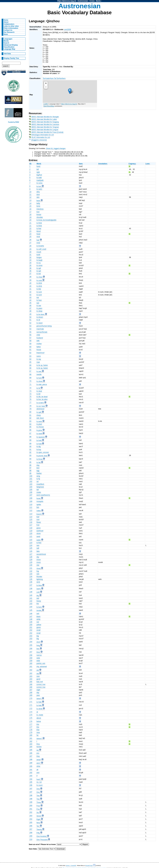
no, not (39, 782)
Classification (9, 47)
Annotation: (103, 164)
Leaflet (46, 104)
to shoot (40, 381)
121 (31, 536)
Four (38, 806)
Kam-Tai (53, 78)
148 (31, 619)
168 (31, 693)
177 (31, 724)
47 (30, 308)
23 (30, 231)
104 (31, 487)
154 (31, 642)
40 (30, 283)
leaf (38, 517)
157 (31, 652)
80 (30, 412)
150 (31, 625)
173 (31, 712)
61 (30, 350)
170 (31, 698)
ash (38, 614)
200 (31, 806)
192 (31, 773)
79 (30, 409)
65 (30, 362)
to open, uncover (43, 452)
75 (30, 397)
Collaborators (9, 24)
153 (31, 636)
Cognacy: (132, 164)
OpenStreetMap (49, 106)
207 (31, 829)
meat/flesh (40, 484)
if (37, 776)
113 (31, 514)
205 (31, 822)
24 (30, 234)
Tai (58, 78)
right (38, 172)
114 (31, 517)
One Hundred (42, 836)
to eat (39, 274)
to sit (38, 320)
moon (39, 560)
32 (30, 257)
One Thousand (42, 840)
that (38, 730)
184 (31, 747)
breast (39, 215)
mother (39, 344)
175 (31, 718)
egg (38, 471)
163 (31, 676)
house (39, 350)
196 (31, 785)
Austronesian (83, 1)
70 (30, 381)
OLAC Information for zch (41, 137)
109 (31, 501)
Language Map (9, 49)
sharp (39, 415)
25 (30, 237)
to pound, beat (42, 456)
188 (31, 759)
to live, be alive (42, 399)
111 (31, 507)
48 (30, 311)
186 (31, 753)
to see (39, 306)
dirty (38, 192)
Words (6, 41)
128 (31, 557)
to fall (39, 463)
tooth (38, 255)
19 (30, 217)
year (38, 695)
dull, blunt (40, 418)
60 (30, 347)
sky (38, 557)
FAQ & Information (11, 28)
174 (31, 715)
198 (31, 795)
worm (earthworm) (43, 495)
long (38, 645)
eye (38, 303)
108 (31, 498)
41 (30, 289)
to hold (39, 440)
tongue (39, 257)
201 (31, 809)
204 (31, 819)
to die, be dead (42, 397)
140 (31, 595)
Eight (39, 819)
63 (30, 356)
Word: (39, 164)
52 (30, 323)
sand (38, 536)
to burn (39, 607)
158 (31, 655)
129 (31, 560)
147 (31, 617)
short (38, 642)
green (39, 627)
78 (30, 406)
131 (31, 568)
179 (31, 733)
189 (31, 763)
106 (31, 492)
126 (31, 551)
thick (38, 652)
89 (30, 440)
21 (30, 223)
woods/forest (41, 554)
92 (30, 452)
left (38, 169)
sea (38, 545)
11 (30, 195)
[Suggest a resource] (39, 140)
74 (30, 394)
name (39, 356)
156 (31, 649)
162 (31, 670)
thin (38, 649)
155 (31, 645)
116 (31, 522)
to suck (39, 292)
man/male (40, 329)
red (38, 622)
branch (39, 514)
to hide (39, 702)
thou (38, 744)
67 (30, 371)
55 (30, 332)
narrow (39, 655)
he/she (39, 747)
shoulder (40, 217)
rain (38, 574)
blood (39, 231)
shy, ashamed (42, 667)
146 (31, 614)
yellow (39, 625)
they (38, 756)
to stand (40, 323)
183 (31, 744)
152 (31, 630)
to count (40, 785)
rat (38, 481)
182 (31, 741)
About (6, 22)
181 (31, 738)
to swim (39, 189)
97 (30, 468)
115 (31, 520)
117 (31, 525)
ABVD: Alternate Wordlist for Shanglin (45, 117)
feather (39, 473)
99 (30, 473)
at (37, 712)
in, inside (40, 715)
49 (30, 314)
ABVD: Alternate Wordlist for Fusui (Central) (47, 132)
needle (39, 374)
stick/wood (40, 409)
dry (38, 596)
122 (31, 540)
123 (31, 543)
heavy (39, 601)
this (38, 724)
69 (30, 378)
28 (30, 246)
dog (38, 465)
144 (31, 607)
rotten (39, 511)
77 (30, 403)
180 (31, 735)
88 (30, 437)
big (38, 636)
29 (30, 249)
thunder (39, 577)
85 (30, 427)
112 (31, 510)
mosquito (40, 501)
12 (30, 197)
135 (31, 579)
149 (31, 622)
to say (39, 359)
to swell (39, 434)
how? (39, 779)
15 (30, 206)
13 (30, 200)
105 (31, 490)
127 (31, 554)
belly (38, 203)
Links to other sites (11, 26)
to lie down (41, 314)
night (38, 690)
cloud (39, 568)
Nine (38, 823)
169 (31, 695)
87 (30, 433)
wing (38, 476)
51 (30, 320)
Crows (92, 1)
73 (30, 391)
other (39, 766)
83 (30, 421)
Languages (8, 39)
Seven (39, 816)
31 (30, 255)
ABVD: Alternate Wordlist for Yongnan (45, 127)
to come (40, 183)
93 (30, 455)
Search (6, 43)
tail (38, 490)
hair (38, 240)
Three (39, 802)
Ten (38, 826)
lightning (40, 579)
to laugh (40, 260)
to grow (39, 430)
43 (30, 298)
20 (30, 220)
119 (31, 531)
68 (30, 374)
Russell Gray (89, 866)
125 (31, 548)
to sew (39, 371)
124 (31, 545)
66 (30, 365)
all (37, 770)
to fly (38, 479)
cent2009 (67, 30)
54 (30, 329)
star (38, 565)
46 (30, 306)
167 (31, 690)
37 (30, 274)
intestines (40, 209)
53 (30, 326)
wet (38, 598)
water (39, 540)
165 (31, 682)
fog (38, 571)
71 (30, 384)
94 (30, 459)
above (39, 718)
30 (30, 252)
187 (31, 756)
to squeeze (41, 437)
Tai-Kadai (46, 78)
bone (38, 206)
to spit (39, 268)
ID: (31, 164)
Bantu (98, 1)
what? (39, 760)
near (38, 733)
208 (31, 833)
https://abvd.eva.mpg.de (67, 1)
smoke (39, 610)
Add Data (7, 54)
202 (31, 812)
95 (30, 462)
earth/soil (40, 531)
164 (31, 679)
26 (30, 240)
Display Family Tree (11, 58)
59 (30, 344)
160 (31, 663)
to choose (40, 427)
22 (30, 229)
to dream (40, 317)
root (38, 520)
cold (38, 592)
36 (30, 268)
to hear (39, 300)
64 (30, 359)
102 (31, 481)
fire (38, 604)
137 (31, 585)
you (38, 753)
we (38, 750)
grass (39, 528)
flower (39, 522)
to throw (40, 459)
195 (31, 782)
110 (31, 505)
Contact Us (8, 30)
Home (6, 20)
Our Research (9, 32)
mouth (39, 252)
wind (38, 582)
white (39, 619)
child (38, 335)
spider (39, 505)
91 (30, 450)
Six (38, 813)
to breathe (40, 246)
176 (31, 721)
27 (30, 243)
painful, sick (41, 663)
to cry (39, 263)
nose (38, 243)
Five (38, 809)
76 (30, 399)
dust (38, 195)
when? (39, 699)
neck (38, 237)
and (38, 773)
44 (30, 300)
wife (38, 341)
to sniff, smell (41, 249)
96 (30, 465)
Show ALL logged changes (56, 148)
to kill (39, 394)
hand (38, 166)
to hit (38, 388)
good (38, 679)
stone (39, 534)
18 (30, 215)
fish (38, 507)
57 (30, 338)
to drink (39, 283)
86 (30, 430)
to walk (39, 178)
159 (31, 658)
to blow (39, 585)
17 (30, 212)
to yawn (39, 308)
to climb (39, 709)
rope (38, 362)
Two (38, 796)
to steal (39, 391)
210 (31, 839)
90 (30, 447)
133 (31, 574)
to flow (39, 543)
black (39, 617)
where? (39, 739)
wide (38, 658)
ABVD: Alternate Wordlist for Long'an (45, 130)
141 (31, 598)
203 (31, 816)
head (38, 234)
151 (31, 627)
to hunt (39, 378)
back (38, 201)
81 (30, 415)
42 (30, 292)
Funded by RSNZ (14, 122)
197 (31, 789)
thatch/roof (40, 353)
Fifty (38, 833)
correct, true (41, 684)
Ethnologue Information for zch (43, 135)
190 (31, 766)
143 (31, 604)
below (39, 721)
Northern (62, 78)
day (38, 693)
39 (30, 280)
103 (31, 484)
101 (31, 479)
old (38, 670)
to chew (39, 277)
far (38, 735)
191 (31, 770)
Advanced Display (11, 45)
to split (39, 412)
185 (31, 750)
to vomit (40, 266)
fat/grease (40, 487)
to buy (39, 450)
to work (39, 421)
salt (38, 548)
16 (30, 209)
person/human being (44, 326)
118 (31, 528)
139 (31, 592)
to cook (39, 280)
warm (39, 589)
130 (31, 565)
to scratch (40, 403)
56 (30, 335)
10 (30, 192)
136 (31, 582)
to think (39, 223)
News (6, 34)
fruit (38, 525)
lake (38, 551)
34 (30, 263)
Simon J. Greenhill (71, 866)
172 (31, 709)
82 (30, 418)
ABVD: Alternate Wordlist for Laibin (44, 119)
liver (38, 212)
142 (31, 601)
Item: (81, 164)
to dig (39, 447)
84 (30, 424)
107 (31, 495)
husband (40, 338)
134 (31, 577)
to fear (39, 229)
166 (31, 684)
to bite (39, 289)
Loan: (148, 164)
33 (30, 260)
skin (38, 197)
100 (31, 476)
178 (31, 730)
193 (31, 776)
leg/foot (39, 175)
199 (31, 802)
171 (31, 702)
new (38, 676)
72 (30, 388)
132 (31, 571)
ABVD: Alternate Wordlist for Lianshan (45, 125)
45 (30, 303)
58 (30, 341)
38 (30, 277)
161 (31, 667)
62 (30, 353)
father (39, 347)
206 (31, 826)
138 (31, 589)
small (39, 630)
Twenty (39, 830)
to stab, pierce (42, 384)
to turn (39, 186)
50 (30, 317)
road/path (40, 180)
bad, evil (40, 682)
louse (39, 498)
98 (30, 471)
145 (31, 610)
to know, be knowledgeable (47, 220)
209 (31, 836)
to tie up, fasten (42, 365)
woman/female (42, 332)
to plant (39, 424)
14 (30, 203)
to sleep (40, 311)
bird (38, 468)
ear (38, 298)
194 (31, 779)
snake (39, 492)
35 (30, 266)
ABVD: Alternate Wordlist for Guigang (45, 122)
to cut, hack (41, 406)
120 (31, 534)
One (38, 789)
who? (39, 763)
